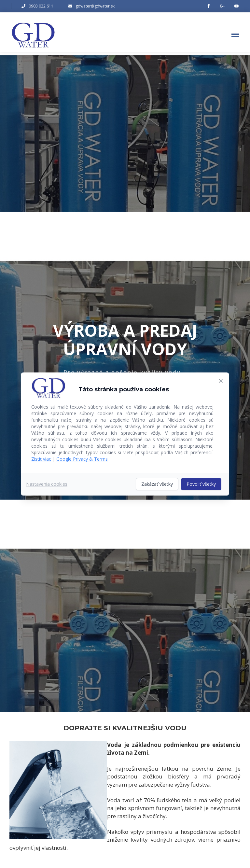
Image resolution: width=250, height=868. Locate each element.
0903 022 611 (41, 6)
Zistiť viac (41, 459)
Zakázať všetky (157, 484)
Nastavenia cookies (47, 484)
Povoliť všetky (201, 484)
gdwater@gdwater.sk (95, 6)
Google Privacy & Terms (82, 459)
